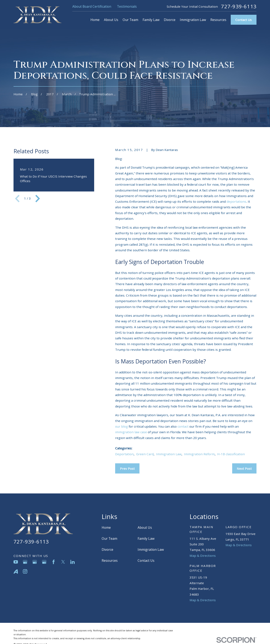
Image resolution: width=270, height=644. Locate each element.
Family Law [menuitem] (151, 20)
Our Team (109, 539)
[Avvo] (16, 571)
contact (183, 426)
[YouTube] (16, 562)
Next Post (244, 469)
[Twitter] (63, 562)
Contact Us (243, 20)
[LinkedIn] (72, 562)
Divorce (107, 550)
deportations (236, 201)
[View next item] (38, 199)
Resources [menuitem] (218, 20)
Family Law (146, 539)
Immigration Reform (199, 454)
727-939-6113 (239, 6)
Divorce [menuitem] (170, 20)
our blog (121, 426)
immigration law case (131, 432)
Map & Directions (203, 556)
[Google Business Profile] (25, 562)
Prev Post (127, 469)
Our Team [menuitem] (130, 20)
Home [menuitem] (95, 20)
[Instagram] (25, 571)
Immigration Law (169, 454)
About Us (145, 527)
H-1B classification (231, 454)
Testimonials (127, 6)
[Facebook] (54, 562)
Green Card (145, 454)
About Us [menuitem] (111, 20)
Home (106, 527)
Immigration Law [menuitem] (193, 20)
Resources (110, 561)
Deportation (124, 454)
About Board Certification (92, 6)
